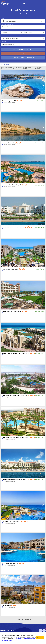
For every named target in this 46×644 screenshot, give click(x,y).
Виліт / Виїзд (5, 30)
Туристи (4, 42)
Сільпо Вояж (4, 67)
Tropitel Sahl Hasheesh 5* (10, 269)
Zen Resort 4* (6, 605)
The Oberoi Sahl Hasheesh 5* (11, 521)
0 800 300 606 (7, 631)
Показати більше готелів (23, 619)
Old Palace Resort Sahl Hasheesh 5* (13, 227)
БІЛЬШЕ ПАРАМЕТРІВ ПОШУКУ (23, 50)
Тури (3, 18)
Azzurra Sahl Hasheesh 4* (10, 563)
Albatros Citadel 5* (8, 143)
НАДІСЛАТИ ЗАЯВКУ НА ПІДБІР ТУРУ (23, 58)
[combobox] (23, 21)
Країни (10, 67)
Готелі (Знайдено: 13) (7, 24)
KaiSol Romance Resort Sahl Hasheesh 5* (15, 479)
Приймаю (40, 638)
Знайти (23, 54)
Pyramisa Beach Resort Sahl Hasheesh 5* (15, 395)
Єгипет (23, 13)
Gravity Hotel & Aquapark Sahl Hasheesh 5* (16, 353)
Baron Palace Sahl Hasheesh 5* (12, 311)
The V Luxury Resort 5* (9, 101)
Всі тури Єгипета (5, 64)
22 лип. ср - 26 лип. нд (12, 39)
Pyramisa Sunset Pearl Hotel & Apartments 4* (16, 437)
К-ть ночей (27, 30)
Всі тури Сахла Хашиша (27, 68)
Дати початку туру (7, 36)
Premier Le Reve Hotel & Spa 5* (12, 185)
